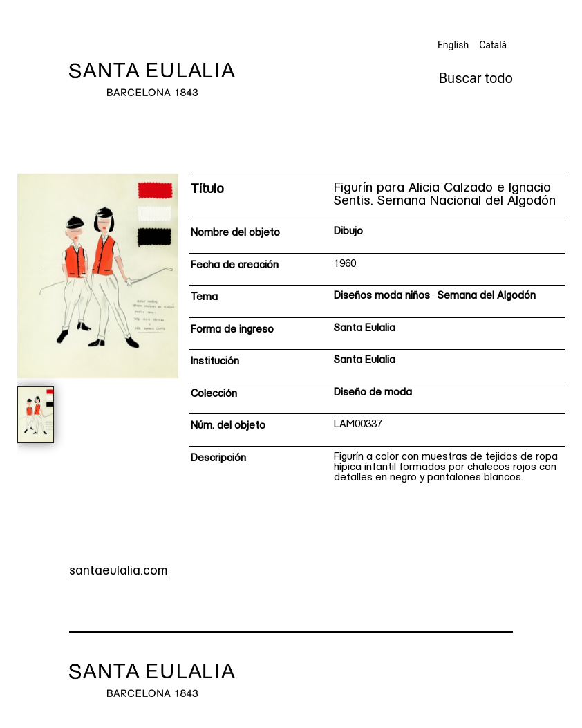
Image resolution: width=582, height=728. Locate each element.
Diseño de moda (373, 393)
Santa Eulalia (365, 329)
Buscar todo (476, 78)
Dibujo (348, 232)
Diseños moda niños (382, 296)
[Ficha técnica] (377, 334)
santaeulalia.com (119, 571)
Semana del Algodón (487, 296)
